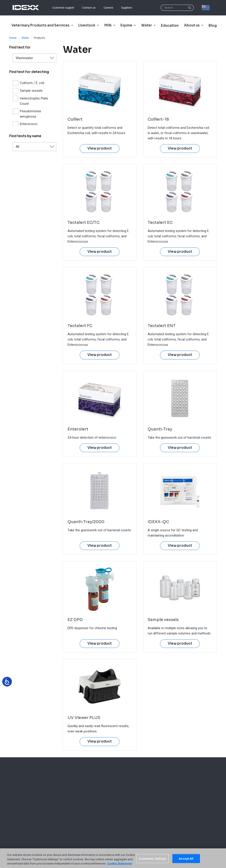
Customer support (63, 8)
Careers (108, 8)
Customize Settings (152, 858)
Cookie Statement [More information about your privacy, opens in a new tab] (120, 863)
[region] (113, 858)
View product (100, 148)
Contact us (89, 8)
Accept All (186, 858)
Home (13, 38)
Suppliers (127, 8)
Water (25, 38)
